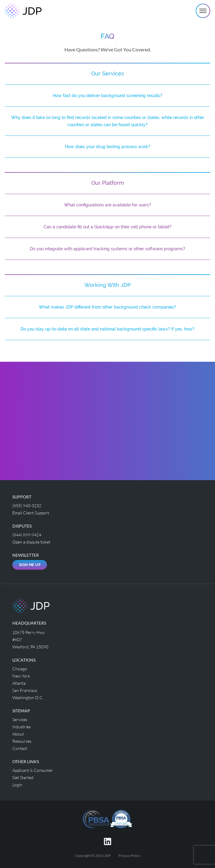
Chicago (20, 669)
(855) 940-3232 (27, 506)
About (18, 734)
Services (20, 719)
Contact (20, 748)
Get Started (23, 777)
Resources (22, 741)
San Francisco (25, 690)
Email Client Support (31, 513)
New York (21, 676)
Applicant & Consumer (33, 770)
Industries (22, 727)
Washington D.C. (28, 697)
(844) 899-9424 (27, 535)
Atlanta (19, 683)
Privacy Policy (129, 856)
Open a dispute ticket (31, 542)
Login (17, 785)
